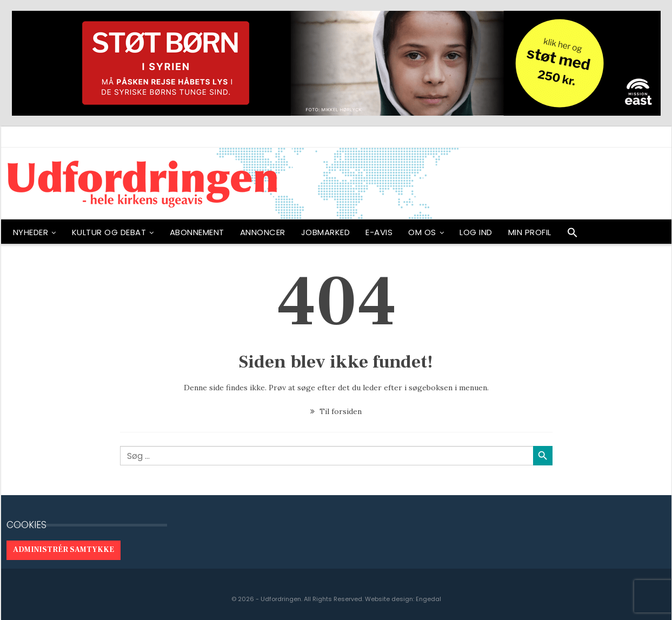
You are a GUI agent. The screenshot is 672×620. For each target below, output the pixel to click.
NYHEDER (31, 232)
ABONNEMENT (197, 232)
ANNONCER (263, 232)
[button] (573, 235)
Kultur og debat (109, 232)
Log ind (476, 232)
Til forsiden (336, 411)
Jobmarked (326, 232)
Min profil (530, 232)
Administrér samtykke (64, 550)
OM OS (422, 232)
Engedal (428, 599)
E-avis (379, 232)
